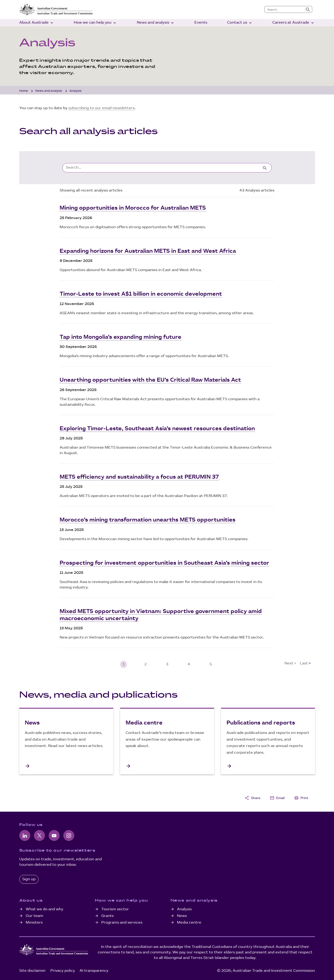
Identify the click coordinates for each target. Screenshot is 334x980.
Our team (34, 915)
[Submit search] (308, 9)
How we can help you (95, 23)
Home (24, 91)
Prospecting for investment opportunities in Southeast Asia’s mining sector (164, 562)
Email (277, 797)
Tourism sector (115, 908)
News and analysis (156, 23)
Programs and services (122, 921)
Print (301, 797)
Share (252, 797)
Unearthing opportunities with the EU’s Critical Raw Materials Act (150, 380)
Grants (108, 915)
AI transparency (94, 970)
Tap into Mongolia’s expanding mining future (120, 337)
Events (201, 23)
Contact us (240, 23)
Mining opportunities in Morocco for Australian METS (133, 208)
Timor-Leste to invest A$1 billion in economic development (141, 294)
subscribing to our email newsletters (101, 108)
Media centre (189, 921)
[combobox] (284, 9)
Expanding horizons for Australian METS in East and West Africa (148, 251)
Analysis (184, 908)
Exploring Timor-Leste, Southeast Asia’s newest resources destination (157, 428)
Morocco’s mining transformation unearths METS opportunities (148, 519)
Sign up (29, 878)
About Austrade (37, 23)
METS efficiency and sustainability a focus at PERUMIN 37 (139, 476)
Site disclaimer (33, 970)
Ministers (34, 921)
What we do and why (44, 908)
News (182, 915)
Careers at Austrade (294, 23)
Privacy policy (63, 970)
